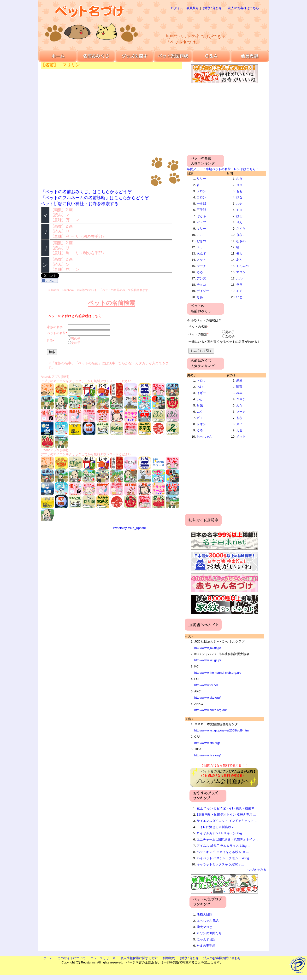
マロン (241, 272)
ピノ (200, 418)
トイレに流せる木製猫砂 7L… (218, 827)
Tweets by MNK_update (129, 528)
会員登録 (193, 8)
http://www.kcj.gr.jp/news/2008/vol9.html (222, 730)
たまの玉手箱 (206, 946)
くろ (200, 430)
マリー (201, 229)
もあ (200, 297)
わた (239, 405)
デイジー (203, 291)
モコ (239, 210)
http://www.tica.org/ (207, 755)
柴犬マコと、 (206, 927)
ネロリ (201, 380)
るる (200, 272)
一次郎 (201, 204)
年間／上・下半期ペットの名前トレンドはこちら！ (223, 169)
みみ (239, 393)
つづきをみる (257, 870)
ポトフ (201, 222)
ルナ (239, 204)
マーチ (201, 266)
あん (239, 260)
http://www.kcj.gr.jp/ (208, 660)
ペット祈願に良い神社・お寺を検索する (80, 204)
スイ (239, 424)
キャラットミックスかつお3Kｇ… (220, 864)
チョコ (201, 285)
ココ (239, 185)
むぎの (201, 241)
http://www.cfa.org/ (207, 743)
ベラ (200, 247)
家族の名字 (55, 327)
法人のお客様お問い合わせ (222, 958)
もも (239, 191)
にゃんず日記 (206, 939)
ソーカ (241, 412)
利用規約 (169, 958)
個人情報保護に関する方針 (139, 958)
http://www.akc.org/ (207, 698)
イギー (201, 393)
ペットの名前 (56, 333)
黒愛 (239, 380)
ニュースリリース (103, 958)
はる (239, 216)
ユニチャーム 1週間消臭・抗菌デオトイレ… (228, 839)
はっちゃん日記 (208, 921)
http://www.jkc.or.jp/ (208, 648)
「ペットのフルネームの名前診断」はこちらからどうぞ (95, 198)
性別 (50, 341)
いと (239, 297)
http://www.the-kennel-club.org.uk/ (218, 673)
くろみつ (242, 266)
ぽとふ (201, 216)
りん (239, 222)
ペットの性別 (198, 334)
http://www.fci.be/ (206, 685)
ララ (239, 285)
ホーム (48, 958)
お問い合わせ (212, 8)
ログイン (177, 8)
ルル (239, 278)
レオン (201, 424)
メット (201, 260)
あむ (200, 387)
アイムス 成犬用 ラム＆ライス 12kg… (223, 846)
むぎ (239, 179)
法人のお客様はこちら (243, 8)
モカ (239, 253)
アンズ (201, 278)
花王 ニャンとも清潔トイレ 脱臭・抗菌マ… (227, 808)
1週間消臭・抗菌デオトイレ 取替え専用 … (226, 815)
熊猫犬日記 (204, 914)
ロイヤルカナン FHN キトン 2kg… (221, 833)
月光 (200, 405)
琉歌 (239, 387)
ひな (239, 197)
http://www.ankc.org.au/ (210, 710)
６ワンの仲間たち (209, 933)
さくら (241, 229)
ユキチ (241, 399)
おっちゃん (204, 437)
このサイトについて (72, 958)
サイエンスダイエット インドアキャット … (227, 821)
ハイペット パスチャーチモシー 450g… (224, 858)
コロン (201, 197)
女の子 (76, 343)
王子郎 (201, 210)
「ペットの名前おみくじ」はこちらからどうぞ (86, 192)
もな (239, 418)
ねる (239, 430)
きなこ (241, 235)
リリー (201, 179)
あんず (201, 253)
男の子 (76, 339)
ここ (200, 235)
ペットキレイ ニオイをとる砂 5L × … (223, 852)
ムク (200, 412)
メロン (201, 191)
